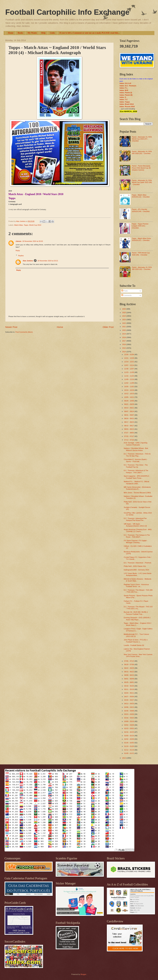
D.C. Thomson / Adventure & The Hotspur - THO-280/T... (136, 471)
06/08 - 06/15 (129, 675)
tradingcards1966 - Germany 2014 (136, 570)
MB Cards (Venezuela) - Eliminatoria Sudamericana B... (137, 488)
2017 (124, 341)
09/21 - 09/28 (129, 404)
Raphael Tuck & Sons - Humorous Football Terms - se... (136, 585)
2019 (124, 334)
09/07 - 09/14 (129, 411)
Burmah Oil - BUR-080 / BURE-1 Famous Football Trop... (136, 613)
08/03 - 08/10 (129, 429)
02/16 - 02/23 (129, 732)
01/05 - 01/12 (129, 753)
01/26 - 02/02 (129, 743)
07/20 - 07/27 (129, 436)
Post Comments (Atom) (24, 332)
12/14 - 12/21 (129, 362)
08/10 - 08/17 (129, 426)
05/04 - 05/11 (129, 693)
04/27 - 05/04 (129, 697)
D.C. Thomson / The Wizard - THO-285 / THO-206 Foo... (138, 591)
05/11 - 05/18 (129, 689)
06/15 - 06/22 (129, 672)
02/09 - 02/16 (129, 736)
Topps (26, 225)
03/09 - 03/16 (129, 721)
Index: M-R (124, 90)
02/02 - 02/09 (129, 739)
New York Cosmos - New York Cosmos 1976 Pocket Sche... (138, 655)
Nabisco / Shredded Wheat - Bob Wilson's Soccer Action (136, 449)
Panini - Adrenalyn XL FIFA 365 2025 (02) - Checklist (142, 268)
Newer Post (11, 327)
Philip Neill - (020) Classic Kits (135, 566)
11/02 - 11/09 (129, 383)
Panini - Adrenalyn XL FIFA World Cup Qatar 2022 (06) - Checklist (142, 182)
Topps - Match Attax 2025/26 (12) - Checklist (141, 196)
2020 (124, 330)
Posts (125, 291)
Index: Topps (125, 102)
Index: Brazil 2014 (127, 104)
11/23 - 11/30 (129, 372)
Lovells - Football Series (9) (134, 645)
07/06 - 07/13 (129, 661)
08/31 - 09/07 (129, 415)
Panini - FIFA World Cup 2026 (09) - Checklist (141, 254)
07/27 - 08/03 (129, 433)
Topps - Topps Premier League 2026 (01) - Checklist (140, 226)
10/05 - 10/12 (129, 397)
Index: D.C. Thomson (128, 86)
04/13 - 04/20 (129, 704)
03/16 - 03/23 (129, 718)
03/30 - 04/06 (129, 711)
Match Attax (19, 225)
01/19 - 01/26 (129, 746)
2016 (124, 344)
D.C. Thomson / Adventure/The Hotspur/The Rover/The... (135, 519)
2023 (124, 320)
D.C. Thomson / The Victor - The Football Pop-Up (136, 466)
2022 (124, 323)
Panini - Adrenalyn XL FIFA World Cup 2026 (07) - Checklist (142, 139)
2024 (124, 316)
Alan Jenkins (28, 261)
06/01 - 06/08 (129, 679)
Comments (126, 295)
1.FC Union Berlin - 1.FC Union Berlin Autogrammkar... (138, 574)
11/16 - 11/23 (129, 376)
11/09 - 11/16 (129, 379)
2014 (124, 352)
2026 (124, 309)
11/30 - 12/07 (129, 369)
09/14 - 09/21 (129, 408)
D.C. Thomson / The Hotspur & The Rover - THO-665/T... (137, 536)
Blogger (83, 974)
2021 (124, 327)
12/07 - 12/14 (129, 365)
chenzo (19, 241)
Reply (18, 251)
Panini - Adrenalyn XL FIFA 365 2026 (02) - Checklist (142, 152)
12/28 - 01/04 (129, 354)
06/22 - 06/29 (129, 668)
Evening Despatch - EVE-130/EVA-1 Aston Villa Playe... (137, 619)
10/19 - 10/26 (129, 390)
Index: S (123, 97)
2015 (124, 348)
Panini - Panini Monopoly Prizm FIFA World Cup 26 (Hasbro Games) (141, 168)
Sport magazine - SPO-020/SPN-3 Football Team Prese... (136, 477)
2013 (124, 758)
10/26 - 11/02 (129, 387)
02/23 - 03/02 (129, 728)
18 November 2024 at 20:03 (33, 241)
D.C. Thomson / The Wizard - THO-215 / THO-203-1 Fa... (138, 608)
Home (11, 33)
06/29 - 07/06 (129, 664)
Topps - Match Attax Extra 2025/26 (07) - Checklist (141, 239)
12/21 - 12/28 (129, 358)
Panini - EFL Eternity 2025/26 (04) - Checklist (141, 210)
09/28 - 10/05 (129, 401)
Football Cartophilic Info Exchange (67, 12)
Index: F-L (124, 88)
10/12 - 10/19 (129, 394)
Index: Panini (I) (126, 93)
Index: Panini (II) (126, 95)
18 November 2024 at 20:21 (48, 261)
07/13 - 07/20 (129, 440)
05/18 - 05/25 (129, 686)
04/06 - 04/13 (129, 707)
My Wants (32, 33)
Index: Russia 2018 (127, 107)
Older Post (108, 327)
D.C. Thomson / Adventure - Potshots (138, 563)
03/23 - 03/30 (129, 714)
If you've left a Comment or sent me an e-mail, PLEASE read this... (90, 33)
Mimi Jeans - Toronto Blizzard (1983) (137, 493)
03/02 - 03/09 (129, 725)
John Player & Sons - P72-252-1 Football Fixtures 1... (136, 641)
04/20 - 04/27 (129, 700)
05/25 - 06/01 (129, 682)
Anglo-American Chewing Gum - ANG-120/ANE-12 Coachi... (138, 530)
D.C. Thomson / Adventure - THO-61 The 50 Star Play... (137, 455)
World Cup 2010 (35, 225)
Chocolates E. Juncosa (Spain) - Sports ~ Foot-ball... (136, 460)
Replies (21, 256)
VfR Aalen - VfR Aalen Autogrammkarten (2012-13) (135, 525)
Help (43, 33)
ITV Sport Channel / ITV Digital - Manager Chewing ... (136, 542)
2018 (124, 337)
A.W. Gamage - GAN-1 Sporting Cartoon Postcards (136, 444)
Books (21, 33)
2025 (124, 313)
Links (53, 33)
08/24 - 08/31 (129, 418)
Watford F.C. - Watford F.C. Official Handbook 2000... (136, 483)
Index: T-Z (124, 99)
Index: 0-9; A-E (125, 83)
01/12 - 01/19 (129, 750)
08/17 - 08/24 (129, 422)
